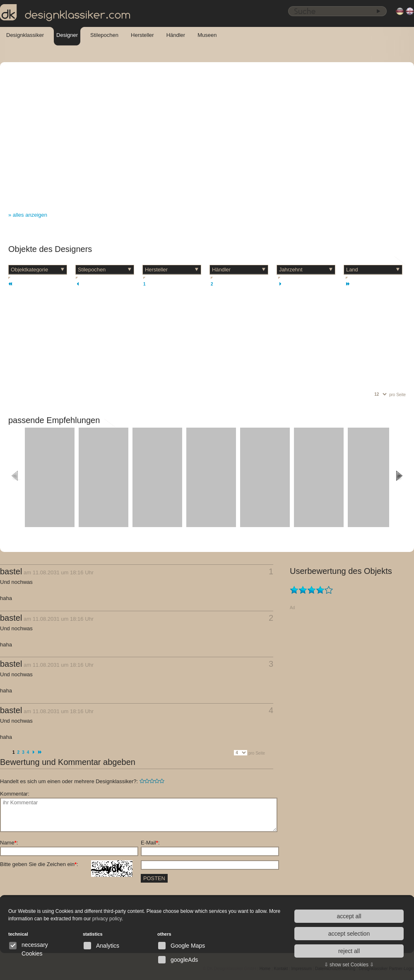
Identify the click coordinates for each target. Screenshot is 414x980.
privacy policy (107, 919)
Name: (9, 843)
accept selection (349, 934)
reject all (349, 951)
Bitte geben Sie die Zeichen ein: (66, 864)
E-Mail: (150, 843)
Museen (207, 35)
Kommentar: (15, 794)
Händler (176, 35)
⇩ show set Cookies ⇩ (349, 965)
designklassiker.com (65, 13)
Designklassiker (25, 35)
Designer (67, 35)
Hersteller (142, 35)
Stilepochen (104, 35)
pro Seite (397, 395)
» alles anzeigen (28, 215)
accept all (349, 916)
